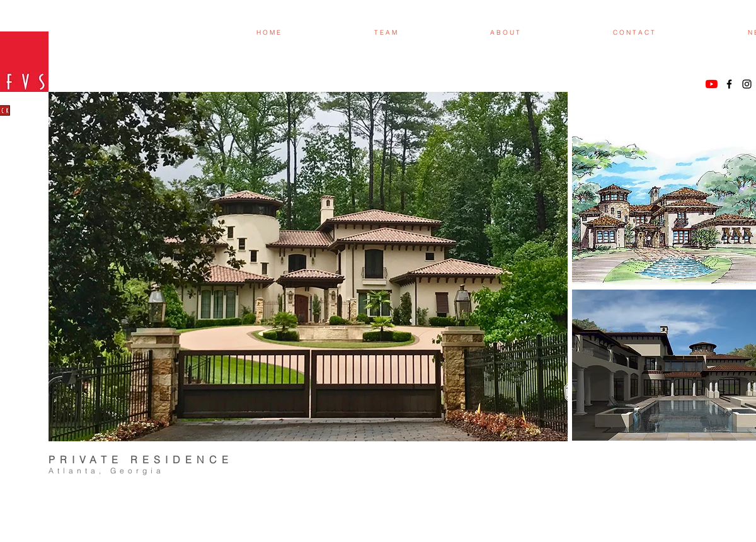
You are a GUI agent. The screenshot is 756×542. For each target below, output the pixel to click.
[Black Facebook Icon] (729, 84)
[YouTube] (712, 84)
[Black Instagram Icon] (747, 84)
